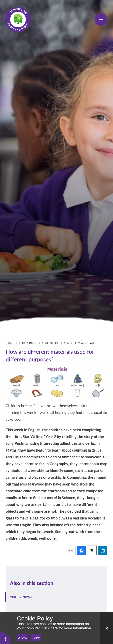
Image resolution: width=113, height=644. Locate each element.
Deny (36, 638)
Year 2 (68, 343)
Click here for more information (66, 628)
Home (9, 343)
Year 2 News (86, 343)
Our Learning (27, 343)
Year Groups (50, 343)
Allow (23, 638)
